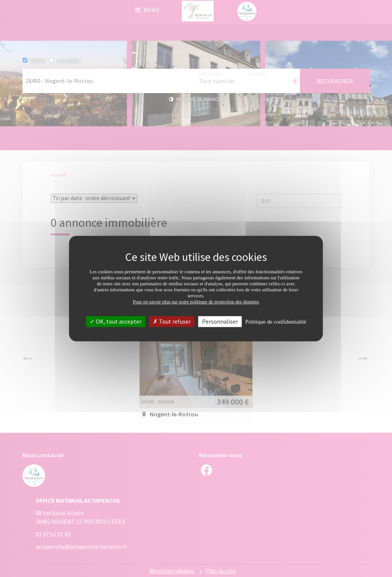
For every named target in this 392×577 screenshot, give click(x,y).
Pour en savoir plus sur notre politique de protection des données (196, 302)
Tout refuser (172, 321)
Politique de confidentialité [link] (276, 322)
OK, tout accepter (116, 321)
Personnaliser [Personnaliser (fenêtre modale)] (220, 321)
